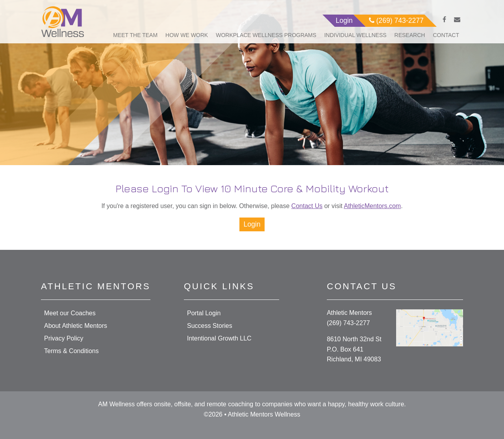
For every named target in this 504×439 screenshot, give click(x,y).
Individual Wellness (355, 35)
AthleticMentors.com (372, 206)
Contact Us (307, 206)
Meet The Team (135, 35)
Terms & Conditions (71, 351)
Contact (446, 35)
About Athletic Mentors (76, 326)
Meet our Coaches (70, 313)
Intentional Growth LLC (219, 338)
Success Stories (210, 326)
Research (410, 35)
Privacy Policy (64, 338)
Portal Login (204, 313)
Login (252, 224)
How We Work (187, 35)
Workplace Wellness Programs (266, 35)
